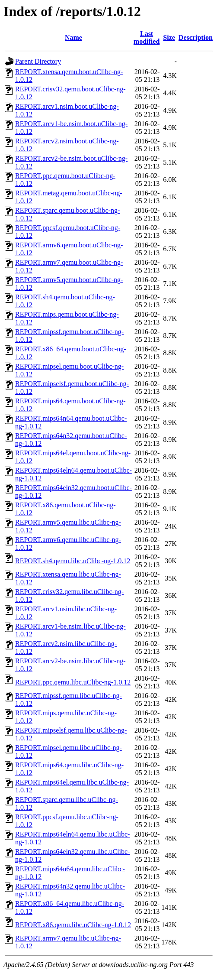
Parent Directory (38, 61)
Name (73, 37)
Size (169, 37)
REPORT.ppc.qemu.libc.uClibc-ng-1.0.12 (73, 682)
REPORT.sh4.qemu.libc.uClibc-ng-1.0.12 (73, 561)
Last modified (147, 37)
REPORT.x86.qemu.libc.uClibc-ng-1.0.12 (73, 925)
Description (196, 37)
